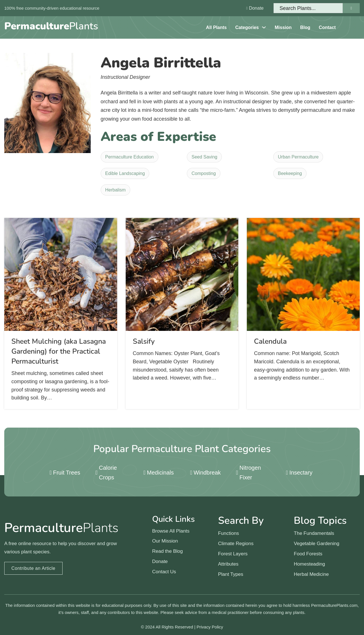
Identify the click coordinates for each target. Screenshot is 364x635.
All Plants (216, 27)
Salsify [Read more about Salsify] (144, 341)
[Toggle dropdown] (264, 27)
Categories (247, 27)
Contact (327, 27)
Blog (305, 27)
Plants (51, 26)
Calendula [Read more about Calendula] (270, 341)
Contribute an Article (33, 568)
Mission (283, 27)
